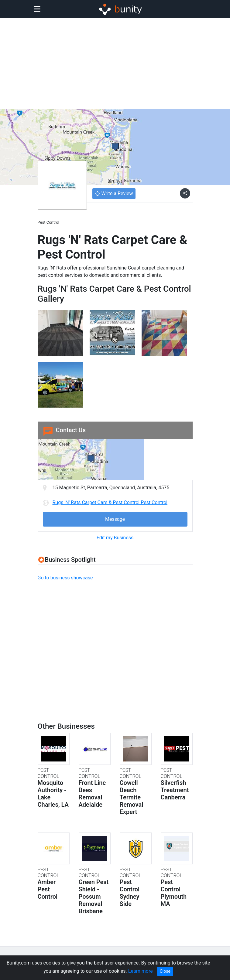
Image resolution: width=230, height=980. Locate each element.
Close (165, 971)
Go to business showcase (65, 578)
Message (115, 519)
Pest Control (48, 222)
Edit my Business (115, 538)
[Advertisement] (115, 64)
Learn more (141, 971)
